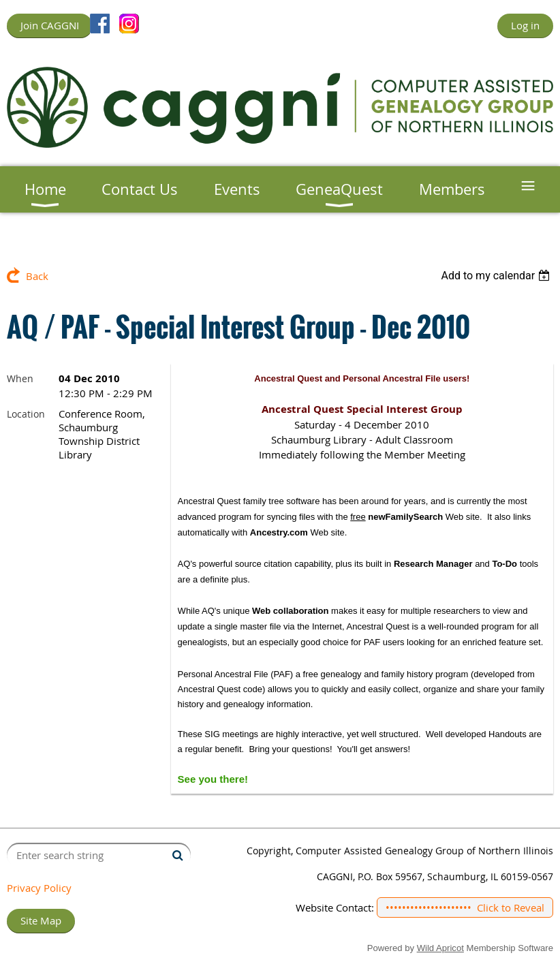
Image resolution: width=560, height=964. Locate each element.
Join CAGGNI (50, 25)
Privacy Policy (39, 888)
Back (37, 276)
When (20, 378)
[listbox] (497, 276)
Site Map (41, 920)
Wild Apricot (440, 948)
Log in (525, 25)
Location (26, 414)
